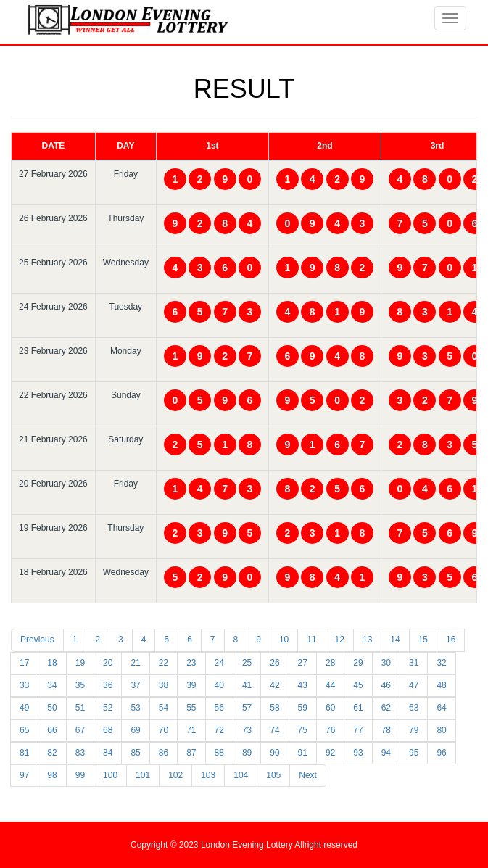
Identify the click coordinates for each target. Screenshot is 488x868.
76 (330, 730)
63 (414, 708)
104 (241, 775)
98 (52, 775)
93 (358, 753)
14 (395, 640)
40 (219, 685)
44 (330, 685)
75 (303, 730)
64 (441, 708)
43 (303, 685)
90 (274, 753)
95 (414, 753)
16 (451, 640)
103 (208, 775)
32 (441, 663)
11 (311, 640)
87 (191, 753)
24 (219, 663)
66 (52, 730)
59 (303, 708)
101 (143, 775)
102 (175, 775)
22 (164, 663)
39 (191, 685)
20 (108, 663)
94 (386, 753)
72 (219, 730)
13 (367, 640)
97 (24, 775)
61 (358, 708)
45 (358, 685)
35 (80, 685)
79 (414, 730)
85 (135, 753)
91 (303, 753)
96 (441, 753)
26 (274, 663)
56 (219, 708)
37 (135, 685)
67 (80, 730)
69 (135, 730)
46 (386, 685)
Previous (37, 640)
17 (24, 663)
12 (340, 640)
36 (108, 685)
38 (164, 685)
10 (284, 640)
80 (441, 730)
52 (108, 708)
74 (274, 730)
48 (441, 685)
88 (219, 753)
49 (24, 708)
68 (108, 730)
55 (191, 708)
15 (423, 640)
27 (303, 663)
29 (358, 663)
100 (110, 775)
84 (108, 753)
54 (164, 708)
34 (52, 685)
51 (80, 708)
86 (164, 753)
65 (24, 730)
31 (414, 663)
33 (24, 685)
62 (386, 708)
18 (52, 663)
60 (330, 708)
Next (308, 775)
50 (52, 708)
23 (191, 663)
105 (273, 775)
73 (247, 730)
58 (274, 708)
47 (414, 685)
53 (135, 708)
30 (386, 663)
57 (247, 708)
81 (24, 753)
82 (52, 753)
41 (247, 685)
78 (386, 730)
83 (80, 753)
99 (80, 775)
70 (164, 730)
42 (274, 685)
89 (247, 753)
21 (135, 663)
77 (358, 730)
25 (247, 663)
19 (80, 663)
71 (191, 730)
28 (330, 663)
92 (330, 753)
